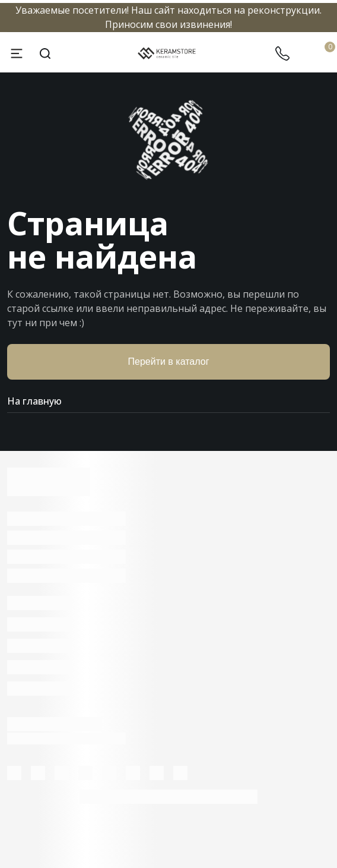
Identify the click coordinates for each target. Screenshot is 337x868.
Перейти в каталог (169, 362)
